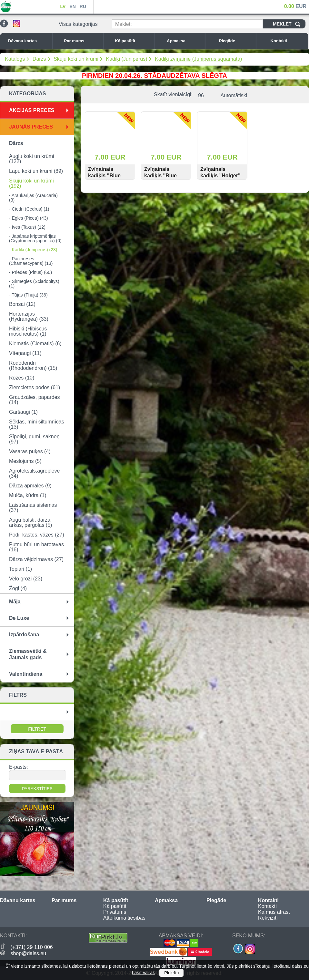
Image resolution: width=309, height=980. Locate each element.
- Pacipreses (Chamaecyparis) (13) (31, 261)
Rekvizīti (268, 918)
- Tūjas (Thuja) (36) (28, 295)
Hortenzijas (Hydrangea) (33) (29, 316)
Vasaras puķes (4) (30, 451)
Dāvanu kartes (28, 41)
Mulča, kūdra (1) (28, 495)
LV (63, 6)
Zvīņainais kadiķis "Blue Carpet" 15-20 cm (109, 176)
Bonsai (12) (22, 304)
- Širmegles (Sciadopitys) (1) (34, 284)
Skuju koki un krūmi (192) (31, 183)
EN (72, 6)
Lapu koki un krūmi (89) (36, 171)
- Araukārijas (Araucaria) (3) (33, 198)
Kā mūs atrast (274, 912)
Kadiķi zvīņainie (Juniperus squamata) (198, 59)
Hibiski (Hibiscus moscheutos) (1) (28, 331)
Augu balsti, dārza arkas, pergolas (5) (30, 522)
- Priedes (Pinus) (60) (30, 272)
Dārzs (39, 59)
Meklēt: (124, 24)
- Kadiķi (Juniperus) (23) (33, 250)
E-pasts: (19, 767)
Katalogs (15, 59)
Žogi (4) (18, 588)
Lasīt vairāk (144, 973)
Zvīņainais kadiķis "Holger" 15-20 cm (220, 176)
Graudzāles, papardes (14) (34, 400)
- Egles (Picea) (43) (29, 218)
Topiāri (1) (20, 569)
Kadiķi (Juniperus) (126, 59)
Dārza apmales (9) (30, 486)
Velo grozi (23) (26, 579)
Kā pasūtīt (133, 41)
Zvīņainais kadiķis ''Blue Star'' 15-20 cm (162, 176)
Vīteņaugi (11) (25, 353)
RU (83, 6)
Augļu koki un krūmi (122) (32, 159)
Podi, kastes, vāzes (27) (37, 535)
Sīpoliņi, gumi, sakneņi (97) (35, 439)
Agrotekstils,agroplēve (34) (34, 473)
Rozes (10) (22, 378)
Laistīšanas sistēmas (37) (33, 508)
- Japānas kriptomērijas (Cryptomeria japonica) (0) (35, 238)
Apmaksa (184, 41)
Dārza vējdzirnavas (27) (36, 559)
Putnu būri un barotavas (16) (36, 547)
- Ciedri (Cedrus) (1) (29, 209)
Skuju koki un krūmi (76, 59)
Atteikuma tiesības (124, 918)
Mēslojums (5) (25, 461)
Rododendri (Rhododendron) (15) (33, 365)
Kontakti (288, 41)
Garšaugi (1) (23, 412)
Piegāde (236, 41)
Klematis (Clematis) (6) (35, 344)
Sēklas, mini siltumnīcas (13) (37, 424)
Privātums (115, 912)
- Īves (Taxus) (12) (27, 227)
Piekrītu (171, 973)
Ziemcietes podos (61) (35, 387)
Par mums (82, 41)
